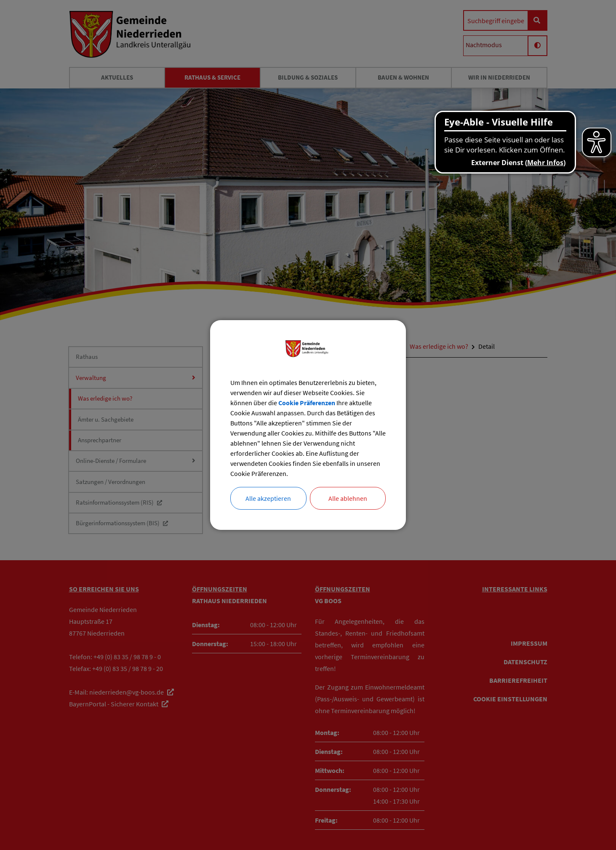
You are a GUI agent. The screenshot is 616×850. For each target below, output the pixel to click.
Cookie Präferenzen (307, 403)
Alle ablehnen (348, 498)
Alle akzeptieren (268, 498)
